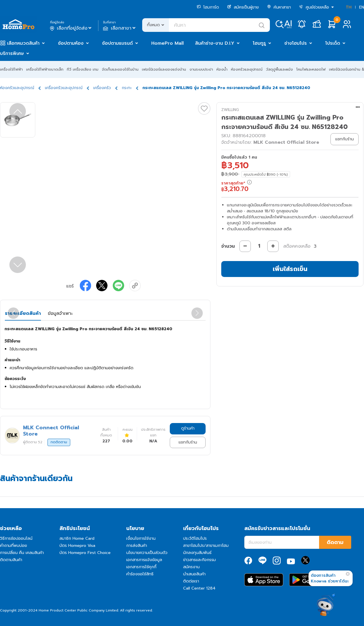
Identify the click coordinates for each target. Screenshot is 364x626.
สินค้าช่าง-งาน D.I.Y (215, 43)
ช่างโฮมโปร (296, 43)
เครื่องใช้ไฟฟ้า (11, 69)
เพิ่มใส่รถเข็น (290, 269)
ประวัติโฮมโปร (195, 538)
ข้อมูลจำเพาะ (60, 313)
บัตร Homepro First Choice (85, 553)
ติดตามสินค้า (11, 560)
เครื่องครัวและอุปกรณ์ (64, 88)
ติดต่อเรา (191, 581)
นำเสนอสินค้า (194, 574)
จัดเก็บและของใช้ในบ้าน (120, 69)
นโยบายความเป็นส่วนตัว (147, 553)
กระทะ (127, 88)
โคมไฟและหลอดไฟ (311, 69)
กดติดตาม (59, 442)
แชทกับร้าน (188, 442)
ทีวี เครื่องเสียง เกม (83, 69)
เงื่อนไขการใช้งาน (141, 538)
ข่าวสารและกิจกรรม (199, 560)
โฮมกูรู (259, 43)
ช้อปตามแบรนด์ (117, 43)
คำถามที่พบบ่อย (14, 546)
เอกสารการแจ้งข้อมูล (144, 560)
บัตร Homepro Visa (77, 546)
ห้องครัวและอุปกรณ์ (247, 69)
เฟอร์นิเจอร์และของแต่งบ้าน (164, 69)
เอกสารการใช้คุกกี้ (141, 567)
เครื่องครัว (102, 88)
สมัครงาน (191, 567)
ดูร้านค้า (188, 428)
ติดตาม (335, 542)
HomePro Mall (167, 43)
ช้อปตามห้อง (71, 43)
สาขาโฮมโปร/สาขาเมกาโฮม (206, 546)
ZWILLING (230, 110)
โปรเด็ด (333, 43)
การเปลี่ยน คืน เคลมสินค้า (22, 553)
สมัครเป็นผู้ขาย (243, 7)
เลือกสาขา (120, 28)
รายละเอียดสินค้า (23, 313)
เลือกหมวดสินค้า (23, 43)
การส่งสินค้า (137, 546)
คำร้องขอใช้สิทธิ (140, 574)
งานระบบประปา (201, 69)
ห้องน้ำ (222, 69)
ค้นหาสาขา (279, 7)
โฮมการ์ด (208, 7)
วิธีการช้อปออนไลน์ (16, 538)
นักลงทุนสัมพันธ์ (197, 553)
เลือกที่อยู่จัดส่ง (71, 28)
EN (362, 7)
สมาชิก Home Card (77, 538)
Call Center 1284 (199, 588)
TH (349, 7)
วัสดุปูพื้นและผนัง (279, 69)
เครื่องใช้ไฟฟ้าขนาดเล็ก (45, 69)
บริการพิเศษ (12, 54)
